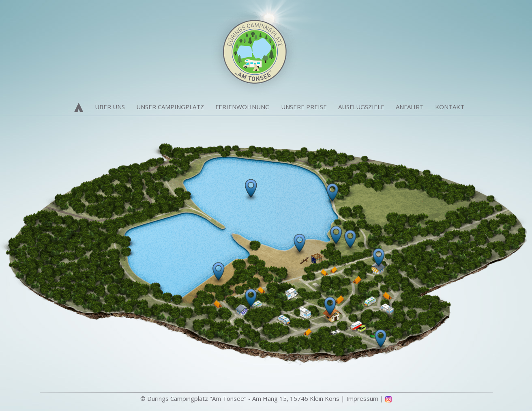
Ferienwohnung (242, 107)
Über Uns (110, 107)
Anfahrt (410, 107)
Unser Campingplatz (170, 107)
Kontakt (450, 107)
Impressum (362, 398)
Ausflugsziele (361, 107)
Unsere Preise (304, 107)
